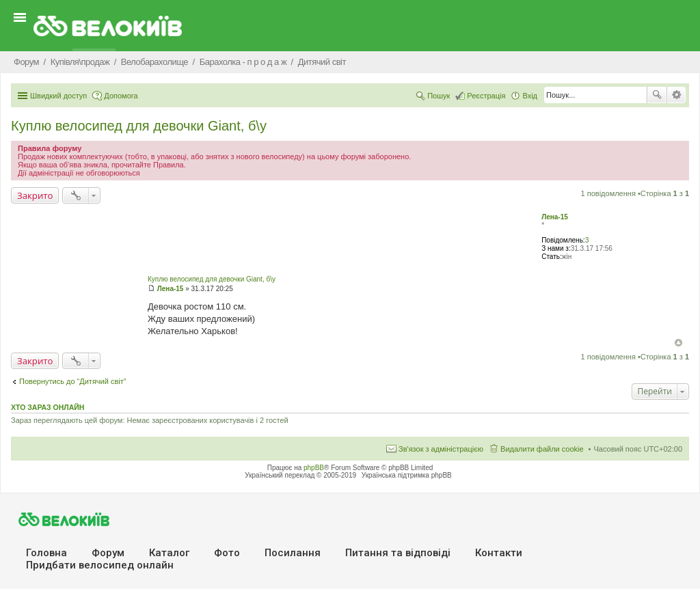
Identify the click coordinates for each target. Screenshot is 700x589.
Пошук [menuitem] (439, 96)
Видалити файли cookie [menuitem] (542, 449)
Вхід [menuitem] (530, 96)
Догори (678, 343)
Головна (46, 553)
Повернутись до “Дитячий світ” (72, 381)
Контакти (499, 553)
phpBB (314, 468)
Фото (227, 553)
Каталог (169, 553)
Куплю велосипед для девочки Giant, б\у (139, 126)
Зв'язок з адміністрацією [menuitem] (441, 449)
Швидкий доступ (58, 96)
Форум (108, 553)
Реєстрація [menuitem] (486, 96)
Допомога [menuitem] (121, 96)
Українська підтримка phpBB (407, 475)
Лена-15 (555, 217)
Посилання (293, 553)
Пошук (657, 95)
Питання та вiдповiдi (398, 553)
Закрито (35, 195)
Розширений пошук (676, 95)
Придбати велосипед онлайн (100, 565)
